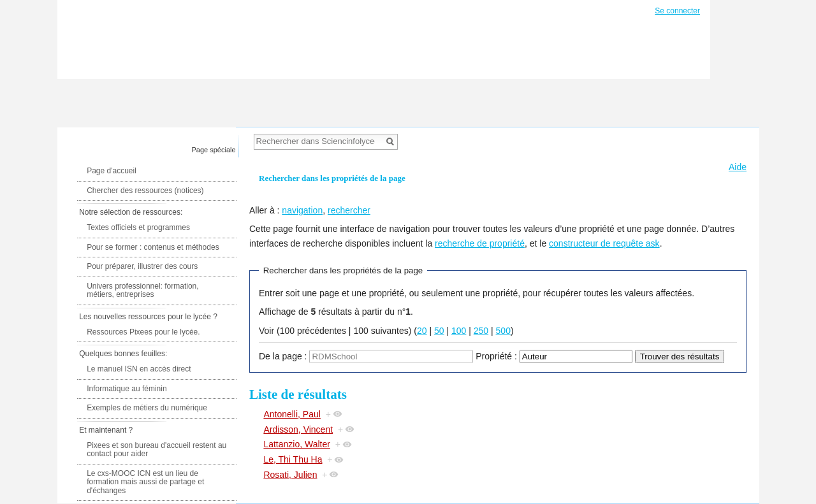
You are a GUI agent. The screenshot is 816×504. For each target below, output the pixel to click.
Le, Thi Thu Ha (293, 459)
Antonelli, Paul (292, 414)
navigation (302, 210)
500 (503, 331)
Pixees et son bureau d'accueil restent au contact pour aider (157, 450)
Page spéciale (214, 150)
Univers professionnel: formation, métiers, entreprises (142, 291)
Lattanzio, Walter (297, 444)
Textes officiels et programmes (138, 227)
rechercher (349, 210)
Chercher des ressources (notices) (145, 191)
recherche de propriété (480, 243)
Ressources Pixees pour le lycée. (143, 332)
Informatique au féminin (127, 389)
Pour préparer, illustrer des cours (142, 266)
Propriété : (496, 356)
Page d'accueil (112, 171)
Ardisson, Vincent (298, 429)
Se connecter (677, 11)
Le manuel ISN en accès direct (139, 369)
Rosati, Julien (290, 475)
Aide (738, 167)
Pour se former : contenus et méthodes (153, 247)
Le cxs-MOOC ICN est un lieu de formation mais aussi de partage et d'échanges (145, 482)
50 (439, 331)
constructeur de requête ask (604, 243)
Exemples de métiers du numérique (147, 408)
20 (422, 331)
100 (459, 331)
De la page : (283, 356)
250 (481, 331)
